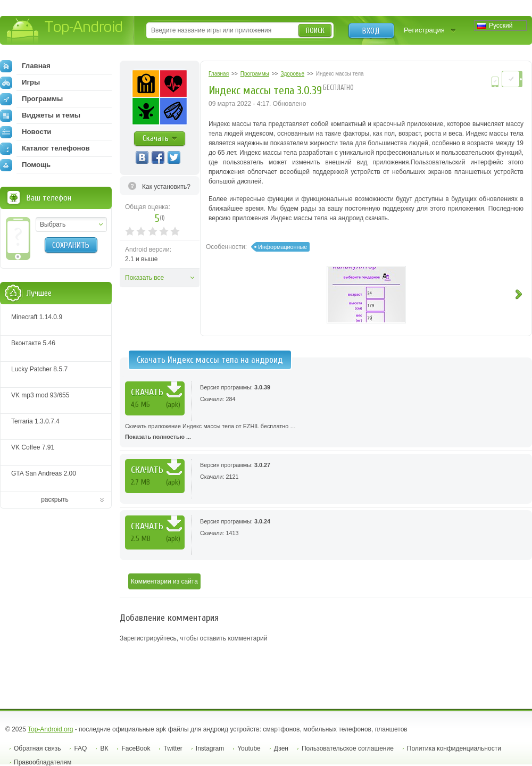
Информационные (282, 247)
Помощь (25, 165)
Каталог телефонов (45, 148)
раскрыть (55, 499)
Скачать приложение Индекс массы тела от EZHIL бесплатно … (326, 432)
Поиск (315, 31)
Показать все (144, 278)
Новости (26, 132)
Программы (31, 99)
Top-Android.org (50, 729)
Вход (371, 31)
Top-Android (65, 31)
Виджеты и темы (40, 115)
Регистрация (424, 30)
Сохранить (71, 245)
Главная (25, 66)
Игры (20, 82)
